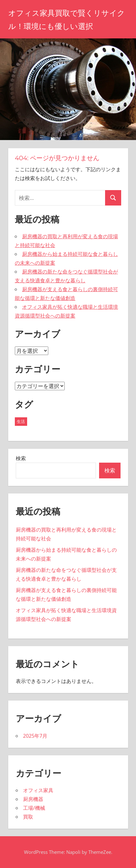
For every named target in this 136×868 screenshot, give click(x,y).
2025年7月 (35, 736)
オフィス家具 (38, 790)
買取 (28, 817)
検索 (21, 458)
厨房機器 (33, 799)
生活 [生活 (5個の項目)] (21, 421)
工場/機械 (34, 808)
